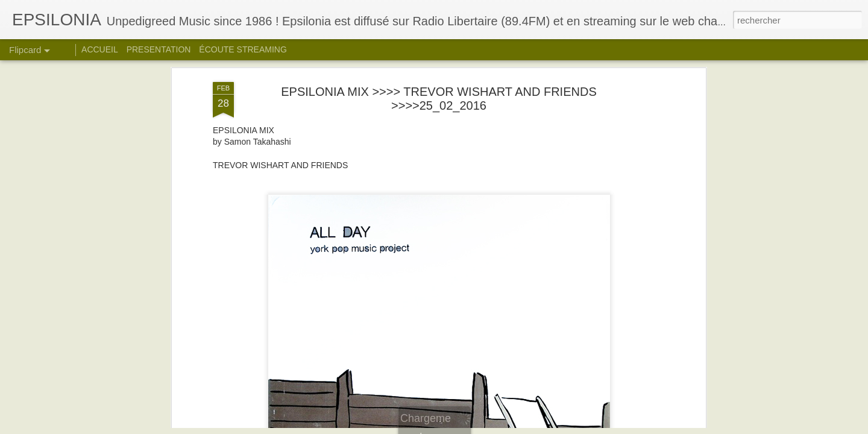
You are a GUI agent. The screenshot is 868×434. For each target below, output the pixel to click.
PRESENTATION (159, 49)
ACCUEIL (100, 49)
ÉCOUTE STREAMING (243, 49)
